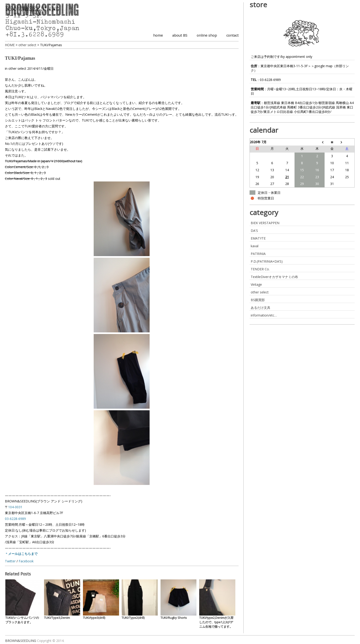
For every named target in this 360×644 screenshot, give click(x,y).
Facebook (26, 561)
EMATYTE (258, 238)
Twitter (10, 561)
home (158, 35)
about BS (180, 35)
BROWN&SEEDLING (21, 641)
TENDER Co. (260, 269)
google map (323, 66)
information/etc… (264, 315)
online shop (207, 35)
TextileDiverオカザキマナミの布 (274, 277)
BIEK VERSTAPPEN (265, 223)
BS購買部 (258, 300)
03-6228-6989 (270, 80)
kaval (255, 246)
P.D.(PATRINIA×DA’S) (267, 261)
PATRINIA (258, 254)
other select (17, 68)
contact (232, 35)
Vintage (256, 284)
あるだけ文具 (261, 308)
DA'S (254, 231)
